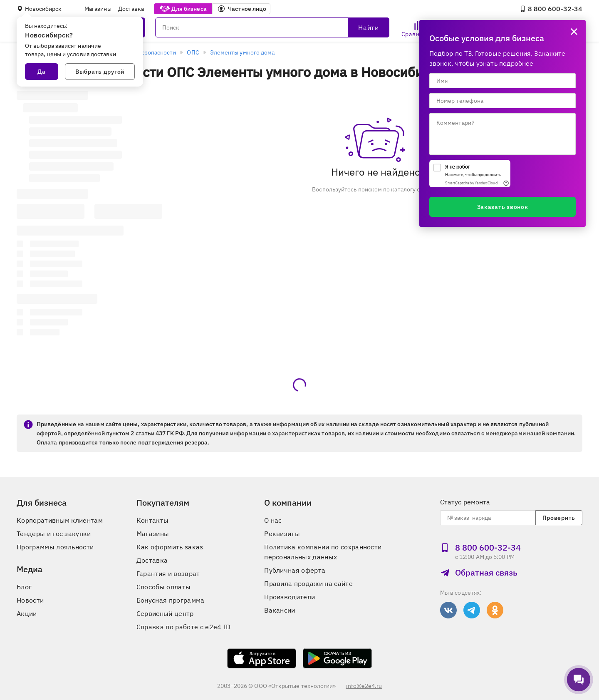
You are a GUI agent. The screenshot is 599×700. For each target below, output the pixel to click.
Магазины (98, 9)
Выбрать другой (100, 72)
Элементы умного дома (243, 52)
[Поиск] (272, 27)
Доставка (131, 9)
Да (42, 72)
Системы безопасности (144, 52)
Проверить (559, 518)
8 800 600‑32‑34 (551, 9)
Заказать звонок (503, 207)
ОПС (193, 52)
